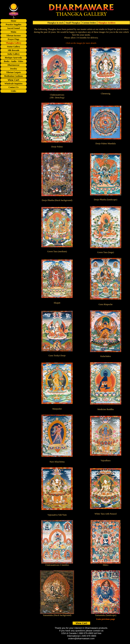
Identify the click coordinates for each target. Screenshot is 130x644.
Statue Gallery (14, 47)
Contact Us (14, 87)
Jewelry (14, 69)
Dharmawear (14, 65)
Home (14, 21)
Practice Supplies (14, 25)
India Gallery (13, 54)
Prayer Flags (13, 39)
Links (13, 91)
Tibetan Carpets (13, 72)
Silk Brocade (13, 50)
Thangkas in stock (55, 23)
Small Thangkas (73, 23)
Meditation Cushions (13, 76)
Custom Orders (89, 23)
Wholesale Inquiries (14, 84)
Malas (13, 32)
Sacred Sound (14, 28)
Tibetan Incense (13, 36)
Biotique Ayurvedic (14, 58)
